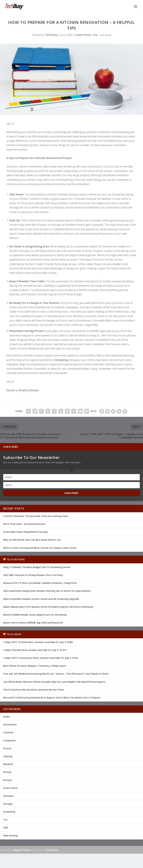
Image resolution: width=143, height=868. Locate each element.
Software (8, 796)
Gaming (8, 756)
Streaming (9, 812)
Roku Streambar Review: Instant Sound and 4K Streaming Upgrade (41, 599)
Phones (7, 772)
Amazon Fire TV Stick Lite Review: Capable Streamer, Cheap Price (40, 583)
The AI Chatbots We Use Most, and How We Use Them (34, 690)
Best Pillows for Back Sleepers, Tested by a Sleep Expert (35, 666)
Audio (6, 717)
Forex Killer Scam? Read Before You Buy (26, 532)
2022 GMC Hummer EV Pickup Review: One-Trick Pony (33, 575)
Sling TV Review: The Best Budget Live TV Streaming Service (37, 567)
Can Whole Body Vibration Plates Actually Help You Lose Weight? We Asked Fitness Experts (54, 682)
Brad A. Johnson (29, 390)
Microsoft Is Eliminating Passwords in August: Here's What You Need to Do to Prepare (52, 698)
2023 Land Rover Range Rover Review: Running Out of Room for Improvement (47, 591)
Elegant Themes (22, 850)
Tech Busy (51, 35)
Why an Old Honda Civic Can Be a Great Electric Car (32, 540)
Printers (8, 780)
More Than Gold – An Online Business (24, 524)
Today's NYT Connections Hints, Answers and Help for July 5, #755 (41, 658)
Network (8, 764)
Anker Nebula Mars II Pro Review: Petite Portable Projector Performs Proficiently (48, 607)
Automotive (10, 724)
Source (11, 390)
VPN (5, 828)
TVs (5, 820)
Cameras (8, 732)
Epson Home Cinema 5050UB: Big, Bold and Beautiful (33, 623)
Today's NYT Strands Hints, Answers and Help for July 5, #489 (38, 642)
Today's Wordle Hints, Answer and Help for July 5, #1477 (35, 650)
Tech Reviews (16, 559)
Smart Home (83, 35)
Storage (8, 804)
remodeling (61, 360)
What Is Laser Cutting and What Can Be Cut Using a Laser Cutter (40, 548)
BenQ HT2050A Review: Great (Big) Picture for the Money (35, 615)
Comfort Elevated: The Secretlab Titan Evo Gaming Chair (36, 516)
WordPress (53, 850)
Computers (10, 740)
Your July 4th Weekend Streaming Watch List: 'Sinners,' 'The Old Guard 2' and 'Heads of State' (56, 674)
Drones (7, 748)
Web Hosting (10, 836)
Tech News (14, 634)
